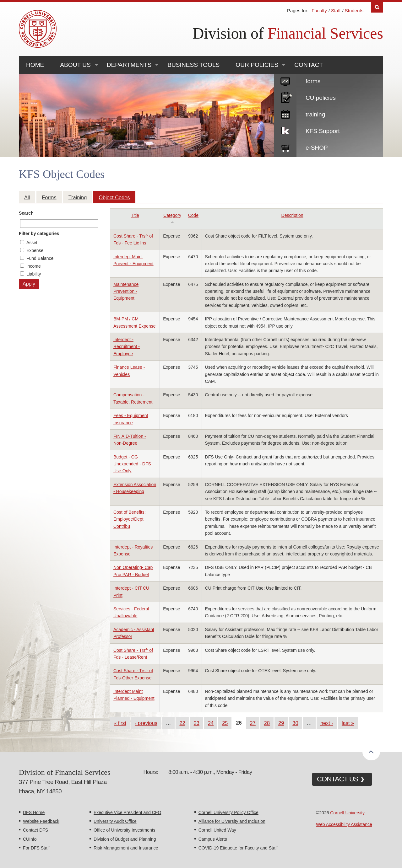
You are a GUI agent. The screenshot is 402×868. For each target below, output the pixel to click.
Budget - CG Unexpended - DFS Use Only (132, 464)
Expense (35, 250)
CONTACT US (338, 779)
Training (78, 197)
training (315, 114)
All (27, 197)
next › (327, 723)
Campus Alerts (213, 839)
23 (197, 723)
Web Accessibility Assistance (344, 824)
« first (120, 723)
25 (225, 723)
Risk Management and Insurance (126, 848)
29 (281, 723)
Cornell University (347, 813)
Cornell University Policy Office (228, 812)
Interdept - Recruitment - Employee (127, 347)
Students (354, 11)
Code (193, 215)
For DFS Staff (36, 848)
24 (211, 723)
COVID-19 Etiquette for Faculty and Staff (238, 848)
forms (313, 81)
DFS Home (34, 812)
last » (348, 723)
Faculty (319, 11)
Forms (49, 197)
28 (267, 723)
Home (35, 65)
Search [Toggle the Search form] (377, 7)
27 (253, 723)
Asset (32, 243)
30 (295, 723)
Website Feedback (41, 821)
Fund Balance (40, 258)
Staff (336, 11)
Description (292, 215)
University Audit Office (115, 821)
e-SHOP (317, 148)
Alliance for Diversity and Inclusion (232, 821)
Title (135, 215)
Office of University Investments (125, 830)
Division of (288, 33)
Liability (34, 274)
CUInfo (30, 839)
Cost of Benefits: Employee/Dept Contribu (130, 519)
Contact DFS (35, 830)
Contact (309, 65)
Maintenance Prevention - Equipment (126, 291)
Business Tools (193, 65)
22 (182, 723)
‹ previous (146, 723)
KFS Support (323, 131)
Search (26, 213)
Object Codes (114, 197)
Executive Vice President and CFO (127, 812)
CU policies (321, 98)
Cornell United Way (217, 830)
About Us (75, 65)
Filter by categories (39, 233)
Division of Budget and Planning (125, 839)
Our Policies (257, 65)
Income (34, 266)
